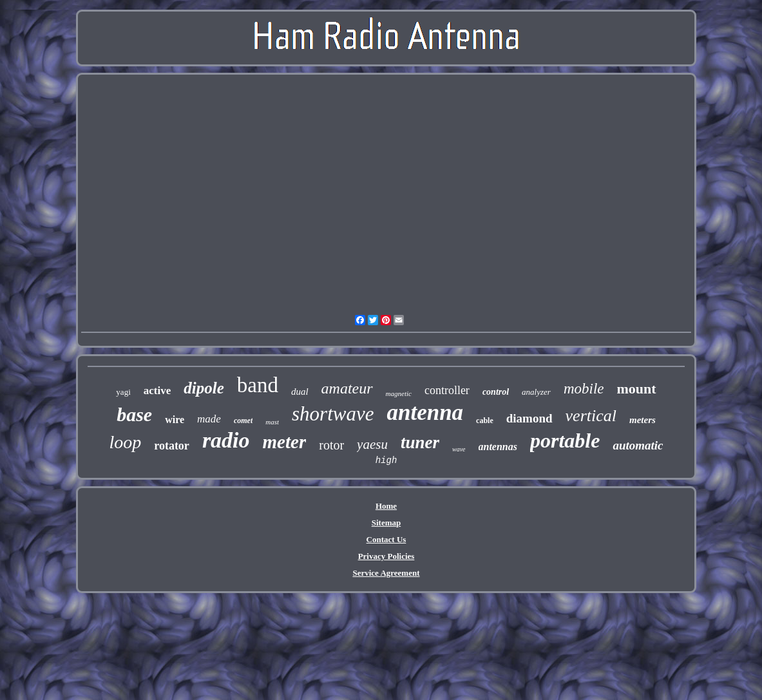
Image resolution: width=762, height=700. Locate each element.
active (157, 391)
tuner (420, 442)
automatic (638, 445)
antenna (425, 412)
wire (175, 420)
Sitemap (386, 523)
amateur (347, 388)
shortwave (333, 414)
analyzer (536, 392)
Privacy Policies (386, 556)
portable (565, 440)
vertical (591, 416)
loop (125, 442)
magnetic (399, 393)
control (496, 392)
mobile (584, 389)
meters (643, 420)
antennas (498, 447)
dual (300, 392)
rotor (331, 445)
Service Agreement (386, 573)
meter (285, 442)
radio (226, 440)
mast (272, 422)
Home (386, 506)
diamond (529, 418)
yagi (123, 392)
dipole (204, 388)
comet (243, 421)
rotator (172, 446)
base (134, 414)
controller (447, 390)
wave (459, 449)
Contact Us (386, 539)
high (386, 460)
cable (485, 421)
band (258, 385)
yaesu (372, 444)
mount (637, 389)
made (209, 419)
